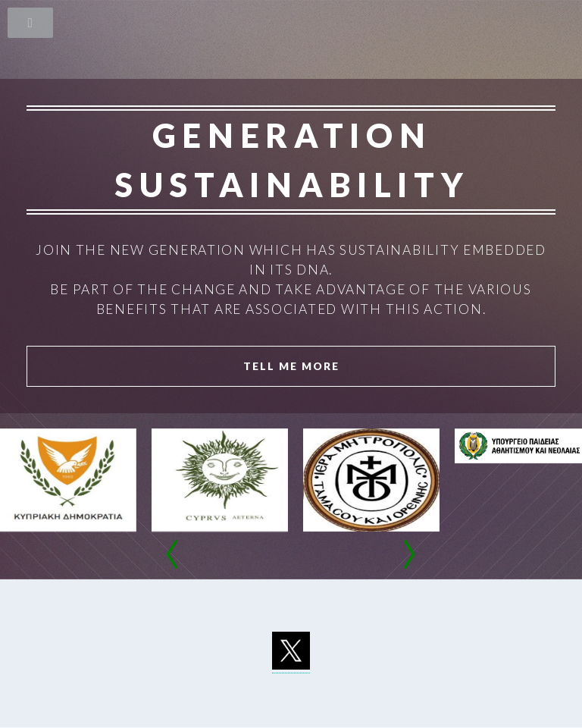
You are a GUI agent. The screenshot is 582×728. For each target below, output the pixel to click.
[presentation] (173, 557)
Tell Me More (291, 366)
